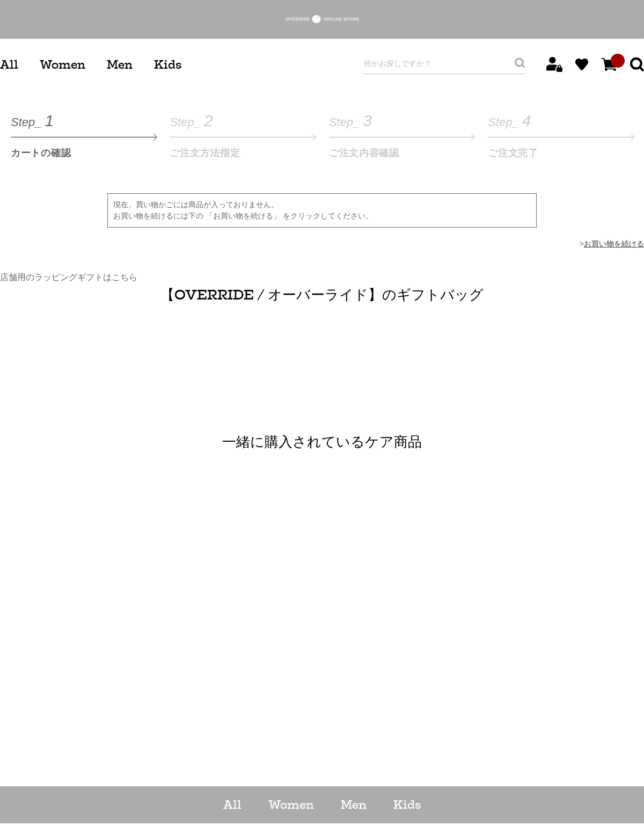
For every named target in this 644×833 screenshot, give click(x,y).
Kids (168, 65)
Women (63, 65)
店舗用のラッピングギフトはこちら (69, 277)
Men (120, 65)
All (9, 65)
